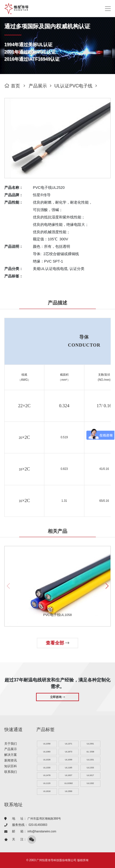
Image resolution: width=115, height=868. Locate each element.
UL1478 (47, 775)
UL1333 (90, 768)
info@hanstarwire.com (42, 831)
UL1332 (90, 783)
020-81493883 (38, 825)
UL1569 (69, 791)
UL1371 (69, 744)
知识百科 (11, 766)
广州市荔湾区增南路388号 (44, 819)
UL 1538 (90, 752)
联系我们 (11, 772)
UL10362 (69, 783)
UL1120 (47, 783)
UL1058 (47, 744)
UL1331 (90, 760)
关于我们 (11, 744)
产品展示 (38, 86)
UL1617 (90, 775)
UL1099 (69, 760)
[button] (107, 586)
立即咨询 (57, 697)
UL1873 (69, 752)
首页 (12, 86)
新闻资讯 (11, 760)
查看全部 (57, 643)
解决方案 (11, 755)
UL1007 (69, 775)
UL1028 (47, 760)
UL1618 (47, 791)
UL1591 (90, 744)
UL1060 (47, 752)
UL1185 (69, 768)
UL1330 (47, 768)
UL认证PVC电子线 (73, 86)
